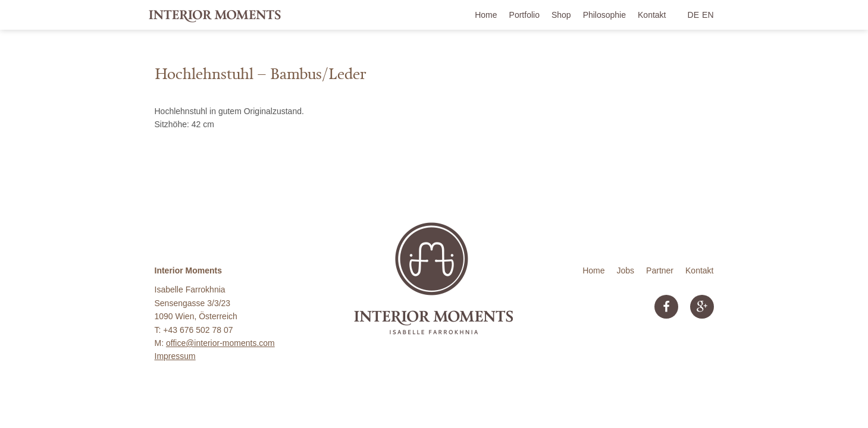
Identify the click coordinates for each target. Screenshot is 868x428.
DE (693, 15)
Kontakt (652, 15)
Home (486, 15)
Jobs (626, 270)
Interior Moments (215, 15)
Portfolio (524, 15)
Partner (660, 270)
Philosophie (604, 15)
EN (708, 15)
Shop (561, 15)
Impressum (175, 356)
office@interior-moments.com (220, 343)
